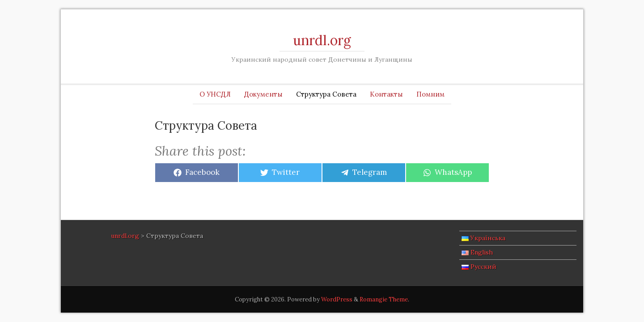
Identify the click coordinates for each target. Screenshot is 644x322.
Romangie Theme (384, 299)
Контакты (386, 94)
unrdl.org (322, 40)
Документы (263, 94)
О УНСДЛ (215, 94)
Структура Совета (326, 94)
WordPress (337, 299)
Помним (430, 94)
